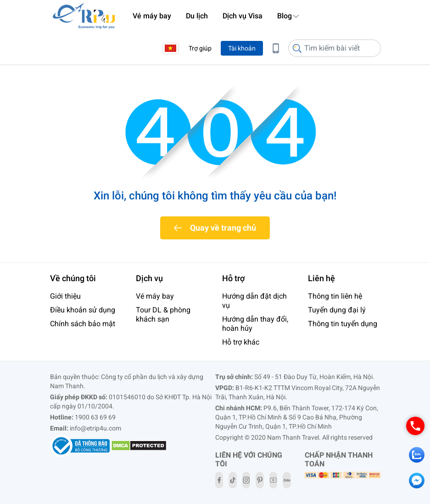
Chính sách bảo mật (83, 324)
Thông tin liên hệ (335, 296)
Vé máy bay (152, 16)
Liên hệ (321, 278)
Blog (285, 16)
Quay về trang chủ (223, 228)
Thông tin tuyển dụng (343, 324)
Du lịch (197, 16)
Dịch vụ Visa (243, 16)
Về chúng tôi (73, 278)
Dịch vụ (149, 278)
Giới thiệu (65, 296)
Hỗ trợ (233, 278)
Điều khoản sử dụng (83, 310)
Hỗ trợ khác (241, 342)
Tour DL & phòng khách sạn (163, 314)
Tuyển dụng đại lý (337, 310)
